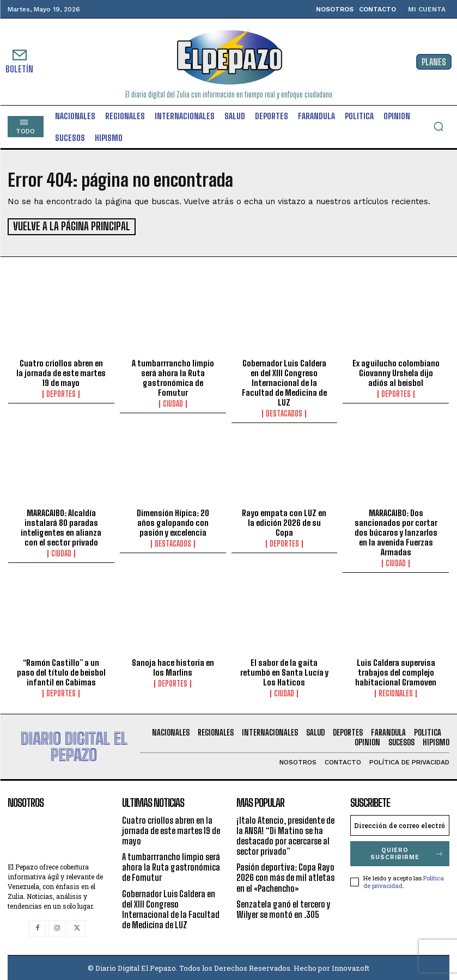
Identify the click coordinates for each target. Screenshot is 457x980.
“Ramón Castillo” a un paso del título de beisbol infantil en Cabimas (61, 671)
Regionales (396, 692)
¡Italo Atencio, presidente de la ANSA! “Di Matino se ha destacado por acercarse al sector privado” (285, 834)
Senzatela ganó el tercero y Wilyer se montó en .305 (284, 908)
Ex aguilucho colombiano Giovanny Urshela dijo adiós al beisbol (396, 371)
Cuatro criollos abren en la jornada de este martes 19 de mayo (61, 371)
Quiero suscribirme (407, 852)
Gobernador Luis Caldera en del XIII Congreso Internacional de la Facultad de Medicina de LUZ (284, 381)
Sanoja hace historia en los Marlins (173, 666)
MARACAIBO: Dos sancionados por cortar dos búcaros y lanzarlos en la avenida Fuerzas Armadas (396, 531)
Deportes (61, 393)
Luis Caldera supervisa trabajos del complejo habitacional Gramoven (396, 671)
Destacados (284, 412)
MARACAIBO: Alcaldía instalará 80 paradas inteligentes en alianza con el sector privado (61, 526)
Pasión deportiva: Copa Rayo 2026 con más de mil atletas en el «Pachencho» (285, 876)
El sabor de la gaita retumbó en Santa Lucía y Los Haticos (284, 671)
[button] (438, 126)
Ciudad (173, 402)
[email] (400, 824)
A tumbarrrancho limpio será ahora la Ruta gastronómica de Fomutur (173, 376)
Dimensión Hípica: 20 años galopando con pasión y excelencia (173, 521)
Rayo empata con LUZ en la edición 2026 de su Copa (284, 521)
